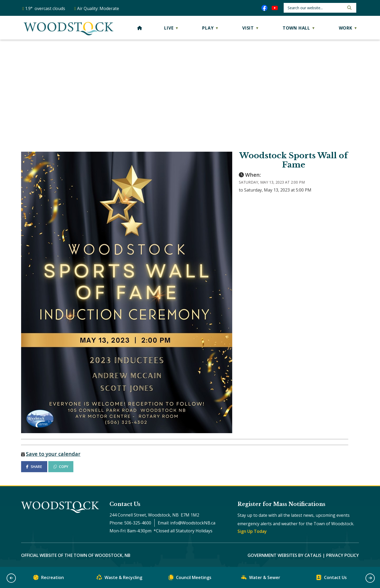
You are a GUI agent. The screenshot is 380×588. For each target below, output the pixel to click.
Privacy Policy (343, 555)
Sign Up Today (252, 531)
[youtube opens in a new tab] (275, 8)
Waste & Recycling (119, 579)
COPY (61, 467)
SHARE (34, 467)
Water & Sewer (261, 579)
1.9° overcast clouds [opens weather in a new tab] (45, 8)
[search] (315, 8)
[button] (349, 8)
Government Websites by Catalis (284, 555)
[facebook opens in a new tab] (264, 8)
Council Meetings (190, 579)
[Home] (140, 28)
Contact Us (331, 579)
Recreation (49, 579)
